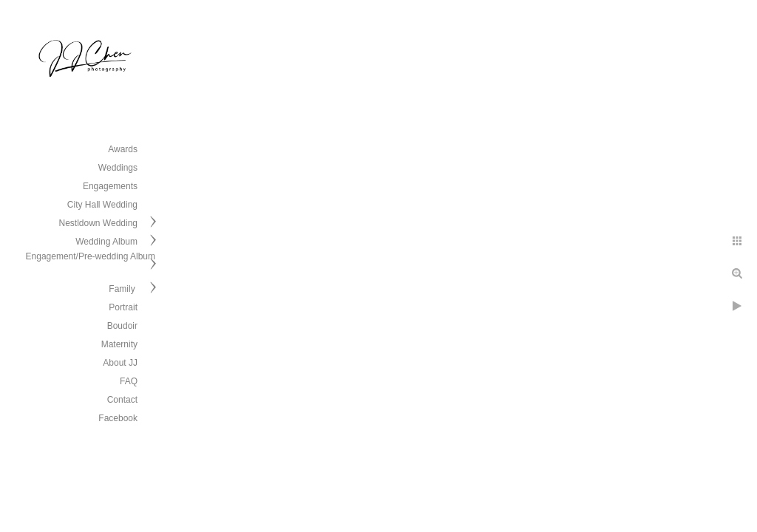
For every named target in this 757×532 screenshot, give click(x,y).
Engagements (110, 186)
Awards (123, 149)
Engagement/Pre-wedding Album (91, 256)
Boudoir (122, 326)
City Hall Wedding (102, 205)
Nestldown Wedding (98, 223)
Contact (122, 400)
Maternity (119, 344)
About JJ (120, 363)
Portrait (123, 307)
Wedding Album (106, 242)
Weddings (118, 168)
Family (123, 289)
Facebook (118, 418)
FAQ (129, 381)
